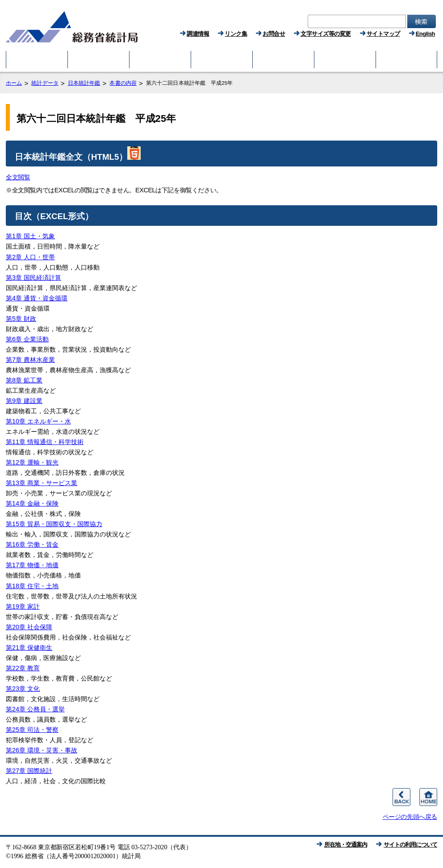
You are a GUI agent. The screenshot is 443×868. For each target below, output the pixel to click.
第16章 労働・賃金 (32, 544)
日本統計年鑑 (84, 83)
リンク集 (236, 34)
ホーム (14, 83)
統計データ (45, 83)
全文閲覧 (18, 177)
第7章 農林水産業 (30, 360)
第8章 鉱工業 (24, 380)
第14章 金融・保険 (32, 503)
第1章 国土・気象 (30, 236)
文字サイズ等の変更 (326, 34)
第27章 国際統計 (29, 771)
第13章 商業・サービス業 (42, 483)
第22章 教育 (23, 668)
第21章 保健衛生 (29, 648)
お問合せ (274, 34)
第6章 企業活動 (27, 339)
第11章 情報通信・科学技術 (45, 442)
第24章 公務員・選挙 (35, 709)
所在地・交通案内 (346, 845)
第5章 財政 (21, 319)
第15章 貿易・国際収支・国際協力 (54, 524)
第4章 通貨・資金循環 (37, 298)
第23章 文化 (23, 689)
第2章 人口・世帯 (30, 257)
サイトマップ (383, 34)
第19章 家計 (23, 606)
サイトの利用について (410, 845)
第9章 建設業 (24, 401)
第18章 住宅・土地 (32, 586)
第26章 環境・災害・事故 (42, 750)
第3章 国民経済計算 (33, 278)
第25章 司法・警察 (32, 730)
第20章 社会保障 (29, 627)
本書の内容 (123, 83)
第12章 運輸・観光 (32, 462)
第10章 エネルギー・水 (38, 421)
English (425, 34)
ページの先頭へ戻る (410, 817)
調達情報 (198, 34)
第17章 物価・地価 (32, 565)
